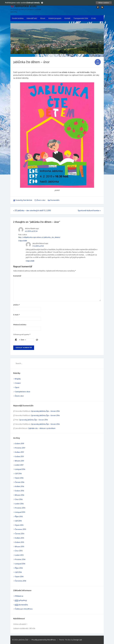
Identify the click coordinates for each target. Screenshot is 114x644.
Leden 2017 (19, 465)
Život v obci (41, 200)
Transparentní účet (81, 18)
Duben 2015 (20, 542)
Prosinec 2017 (20, 448)
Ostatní (18, 383)
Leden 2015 (19, 555)
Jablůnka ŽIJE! (26, 6)
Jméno (16, 305)
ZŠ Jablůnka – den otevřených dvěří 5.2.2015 (32, 210)
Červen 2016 (20, 482)
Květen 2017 (20, 452)
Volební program (55, 18)
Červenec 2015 (21, 529)
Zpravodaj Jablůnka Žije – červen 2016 (45, 411)
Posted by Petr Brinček (23, 200)
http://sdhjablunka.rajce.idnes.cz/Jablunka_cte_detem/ (39, 237)
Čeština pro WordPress (24, 609)
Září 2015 (18, 521)
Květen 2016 (20, 486)
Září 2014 (18, 572)
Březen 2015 (20, 547)
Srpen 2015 (19, 525)
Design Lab (78, 640)
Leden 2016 (19, 504)
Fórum (43, 18)
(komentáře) (21, 605)
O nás (94, 18)
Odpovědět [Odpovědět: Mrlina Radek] (23, 241)
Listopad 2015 (20, 512)
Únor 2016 (19, 499)
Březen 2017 (20, 461)
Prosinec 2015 (20, 508)
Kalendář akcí (32, 18)
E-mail (16, 315)
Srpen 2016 (19, 478)
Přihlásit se (19, 596)
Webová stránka (20, 325)
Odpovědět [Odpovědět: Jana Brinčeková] (30, 261)
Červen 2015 (20, 534)
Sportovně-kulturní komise (89, 210)
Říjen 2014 (19, 568)
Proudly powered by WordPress (44, 640)
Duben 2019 (20, 443)
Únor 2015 (19, 551)
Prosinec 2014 (20, 559)
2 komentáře (54, 200)
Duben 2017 (20, 456)
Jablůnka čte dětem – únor (31, 62)
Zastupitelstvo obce (23, 392)
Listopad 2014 (20, 564)
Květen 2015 (20, 538)
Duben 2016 (20, 491)
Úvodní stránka (18, 18)
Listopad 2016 (20, 469)
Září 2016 (18, 474)
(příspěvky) (21, 600)
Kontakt (67, 18)
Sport (17, 387)
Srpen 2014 (19, 576)
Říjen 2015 (19, 516)
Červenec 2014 (21, 581)
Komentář (17, 276)
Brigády (18, 379)
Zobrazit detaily (33, 3)
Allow (104, 3)
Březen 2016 (20, 495)
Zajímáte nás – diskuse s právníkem (42, 428)
